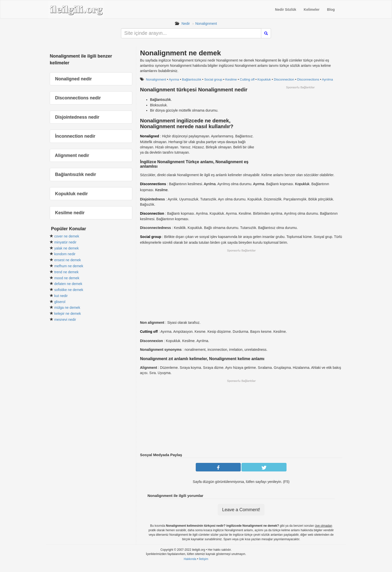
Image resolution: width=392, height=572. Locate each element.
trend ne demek (66, 272)
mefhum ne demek (69, 266)
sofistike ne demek (69, 290)
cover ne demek (67, 236)
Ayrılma (327, 79)
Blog (331, 10)
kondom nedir (65, 254)
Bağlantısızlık (192, 79)
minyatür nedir (65, 242)
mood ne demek (67, 278)
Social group (213, 79)
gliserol (60, 302)
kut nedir (61, 296)
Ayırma (174, 79)
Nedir (186, 24)
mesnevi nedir (65, 320)
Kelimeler (312, 10)
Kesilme (231, 79)
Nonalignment (206, 24)
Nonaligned (149, 136)
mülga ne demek (67, 308)
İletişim (204, 559)
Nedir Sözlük (286, 10)
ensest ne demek (68, 260)
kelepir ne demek (68, 314)
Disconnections (308, 79)
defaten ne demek (68, 284)
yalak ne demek (66, 248)
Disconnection (284, 79)
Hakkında (190, 559)
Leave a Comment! (241, 510)
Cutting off (247, 79)
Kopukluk (264, 79)
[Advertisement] (300, 124)
